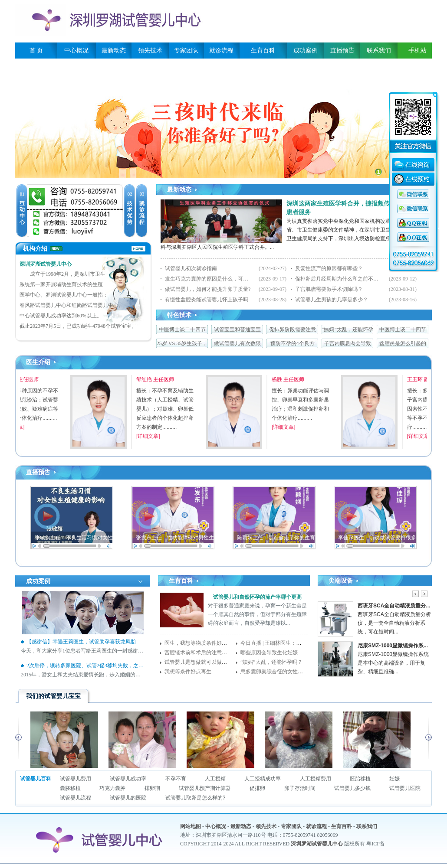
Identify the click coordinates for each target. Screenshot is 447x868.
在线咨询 (413, 166)
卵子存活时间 (300, 788)
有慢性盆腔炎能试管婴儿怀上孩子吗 (207, 300)
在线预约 (413, 180)
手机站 (414, 51)
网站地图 (191, 826)
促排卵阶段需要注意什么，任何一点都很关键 (293, 330)
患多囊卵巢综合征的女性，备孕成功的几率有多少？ (300, 672)
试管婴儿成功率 (128, 779)
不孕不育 (176, 779)
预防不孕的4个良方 (293, 343)
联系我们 (379, 51)
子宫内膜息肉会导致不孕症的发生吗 (348, 344)
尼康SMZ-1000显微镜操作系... (393, 646)
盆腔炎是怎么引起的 (403, 343)
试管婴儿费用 (76, 779)
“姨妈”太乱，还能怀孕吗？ (347, 330)
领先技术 (150, 51)
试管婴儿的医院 (128, 798)
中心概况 (76, 51)
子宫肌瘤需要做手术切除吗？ (329, 289)
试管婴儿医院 (405, 788)
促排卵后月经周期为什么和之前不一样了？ (339, 279)
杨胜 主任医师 (289, 379)
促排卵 (257, 788)
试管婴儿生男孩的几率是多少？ (332, 300)
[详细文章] (150, 436)
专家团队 (186, 51)
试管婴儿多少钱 (352, 788)
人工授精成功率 (263, 779)
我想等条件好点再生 (188, 672)
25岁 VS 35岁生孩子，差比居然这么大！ (182, 344)
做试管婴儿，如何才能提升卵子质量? (208, 289)
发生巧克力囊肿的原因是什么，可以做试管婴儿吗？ (208, 279)
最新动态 (114, 51)
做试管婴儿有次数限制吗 (237, 344)
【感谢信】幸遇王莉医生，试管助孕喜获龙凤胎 (81, 642)
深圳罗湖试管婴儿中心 (317, 844)
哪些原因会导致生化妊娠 (269, 653)
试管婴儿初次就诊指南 (191, 268)
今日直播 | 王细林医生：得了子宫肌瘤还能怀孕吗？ (299, 643)
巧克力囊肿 (112, 788)
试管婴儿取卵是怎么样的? (196, 798)
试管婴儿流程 (76, 798)
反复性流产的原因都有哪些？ (329, 268)
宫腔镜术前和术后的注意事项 (198, 653)
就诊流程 (221, 51)
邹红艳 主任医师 (156, 379)
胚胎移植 (360, 779)
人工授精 (215, 779)
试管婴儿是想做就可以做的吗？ (201, 662)
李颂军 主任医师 (21, 379)
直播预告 (342, 51)
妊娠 (394, 779)
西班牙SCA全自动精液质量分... (394, 606)
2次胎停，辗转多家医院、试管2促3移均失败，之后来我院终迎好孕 (85, 666)
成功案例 (306, 51)
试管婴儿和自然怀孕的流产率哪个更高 (255, 597)
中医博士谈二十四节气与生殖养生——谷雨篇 (403, 330)
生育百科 (263, 51)
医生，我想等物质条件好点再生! (202, 643)
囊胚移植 (70, 788)
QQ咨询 (413, 195)
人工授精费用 (316, 779)
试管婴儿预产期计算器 (205, 788)
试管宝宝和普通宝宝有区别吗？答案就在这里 (237, 330)
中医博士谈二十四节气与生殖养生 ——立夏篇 (182, 330)
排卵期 (152, 788)
